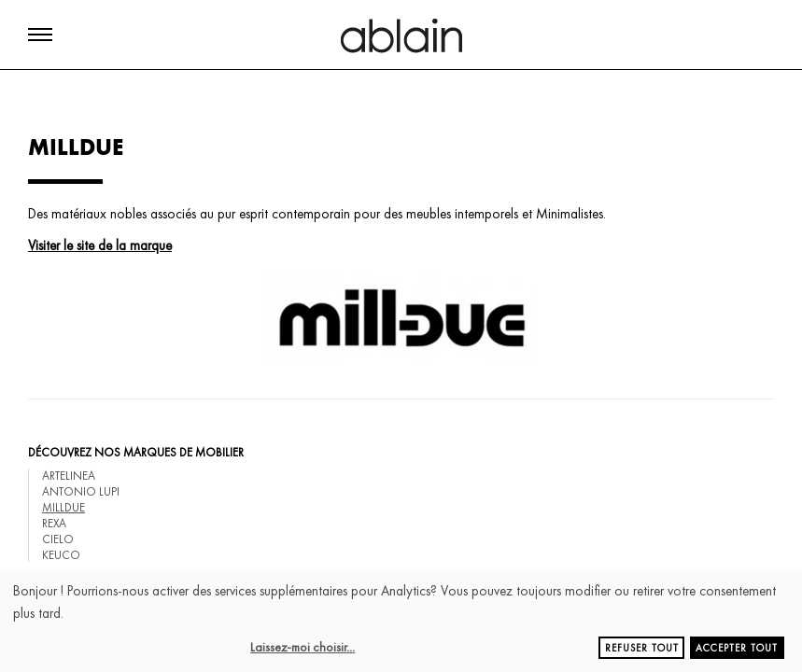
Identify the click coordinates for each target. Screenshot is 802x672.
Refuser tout (642, 648)
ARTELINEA (69, 476)
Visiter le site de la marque (100, 245)
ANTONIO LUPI (81, 491)
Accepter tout (737, 648)
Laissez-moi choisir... (303, 647)
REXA (54, 523)
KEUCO (61, 555)
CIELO (58, 539)
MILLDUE (63, 507)
